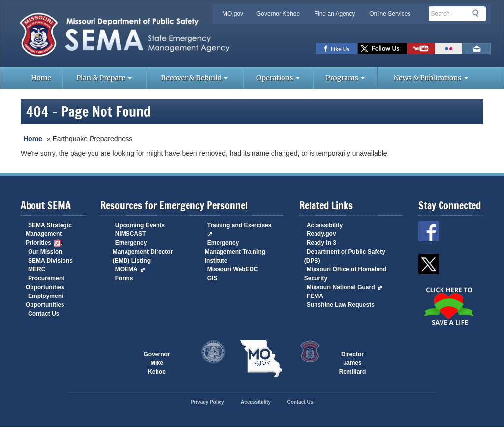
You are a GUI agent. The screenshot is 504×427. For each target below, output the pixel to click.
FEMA (315, 296)
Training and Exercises (239, 229)
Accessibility (325, 225)
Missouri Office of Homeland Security (346, 274)
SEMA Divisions (50, 261)
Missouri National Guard (345, 287)
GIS (212, 278)
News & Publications (431, 78)
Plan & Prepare (104, 78)
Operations (278, 78)
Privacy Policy (208, 402)
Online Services (390, 14)
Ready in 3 (321, 243)
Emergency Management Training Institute (235, 252)
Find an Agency (335, 14)
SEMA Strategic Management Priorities (49, 234)
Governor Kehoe (278, 14)
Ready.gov (321, 234)
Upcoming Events (140, 225)
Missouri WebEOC (233, 269)
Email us (476, 49)
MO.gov (233, 14)
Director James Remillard (353, 359)
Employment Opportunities (45, 300)
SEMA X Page (382, 49)
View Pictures (449, 49)
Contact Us (44, 314)
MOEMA (130, 269)
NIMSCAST (131, 234)
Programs (345, 78)
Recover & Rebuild (195, 78)
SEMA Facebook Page (337, 49)
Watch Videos (421, 49)
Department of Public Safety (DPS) (345, 256)
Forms (124, 278)
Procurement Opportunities (45, 283)
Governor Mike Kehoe (157, 359)
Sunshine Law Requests (341, 305)
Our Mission (45, 252)
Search (478, 13)
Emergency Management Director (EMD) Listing (143, 252)
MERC (37, 269)
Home (41, 78)
